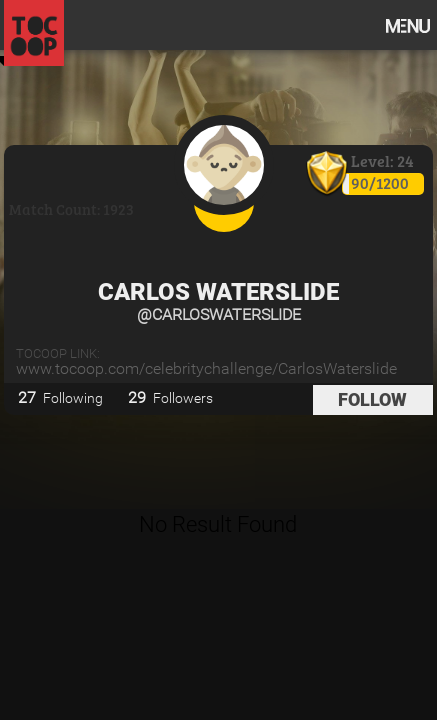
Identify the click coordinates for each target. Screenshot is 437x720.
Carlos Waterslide (218, 292)
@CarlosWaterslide (219, 314)
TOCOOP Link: (58, 353)
